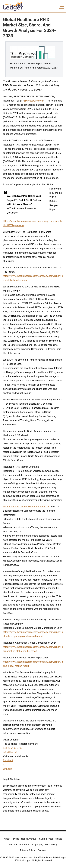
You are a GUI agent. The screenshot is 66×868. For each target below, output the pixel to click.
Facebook (8, 760)
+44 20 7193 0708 (13, 748)
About (7, 839)
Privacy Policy (27, 850)
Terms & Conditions (19, 845)
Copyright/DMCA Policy (45, 845)
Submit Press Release (51, 839)
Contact (42, 850)
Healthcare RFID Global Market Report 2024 (26, 507)
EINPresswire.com (33, 101)
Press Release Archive (25, 839)
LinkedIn (7, 769)
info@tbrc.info (11, 752)
